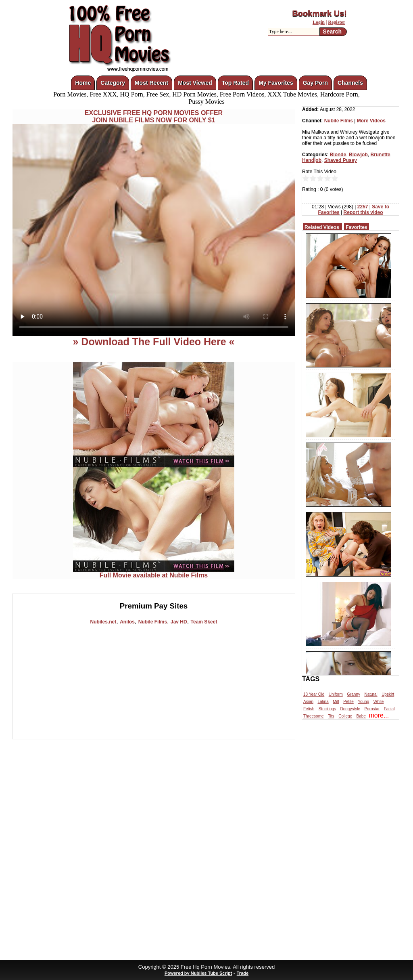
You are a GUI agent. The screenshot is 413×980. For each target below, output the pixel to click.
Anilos (127, 622)
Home (83, 83)
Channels (350, 83)
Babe (361, 716)
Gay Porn (315, 83)
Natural (371, 694)
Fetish (309, 709)
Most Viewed (195, 83)
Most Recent (151, 83)
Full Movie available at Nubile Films (154, 572)
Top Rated (235, 83)
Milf (336, 702)
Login (319, 22)
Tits (331, 716)
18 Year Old (314, 694)
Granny (354, 694)
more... (379, 715)
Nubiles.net (103, 622)
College (345, 716)
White (379, 702)
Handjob (312, 160)
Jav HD (179, 622)
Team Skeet (204, 622)
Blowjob (358, 155)
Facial (389, 709)
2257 (363, 207)
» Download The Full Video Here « (153, 342)
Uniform (336, 694)
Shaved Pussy (341, 160)
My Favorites (276, 83)
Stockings (327, 709)
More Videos (371, 121)
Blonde (338, 155)
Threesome (314, 716)
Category (113, 83)
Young (363, 702)
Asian (308, 702)
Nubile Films (153, 622)
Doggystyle (350, 709)
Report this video (363, 212)
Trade (243, 973)
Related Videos (322, 227)
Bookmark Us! (319, 13)
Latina (323, 702)
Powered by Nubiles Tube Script (198, 973)
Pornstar (372, 709)
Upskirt (388, 694)
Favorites (356, 227)
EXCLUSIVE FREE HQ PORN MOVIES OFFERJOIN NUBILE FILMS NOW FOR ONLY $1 (154, 116)
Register (337, 22)
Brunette (380, 155)
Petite (348, 702)
